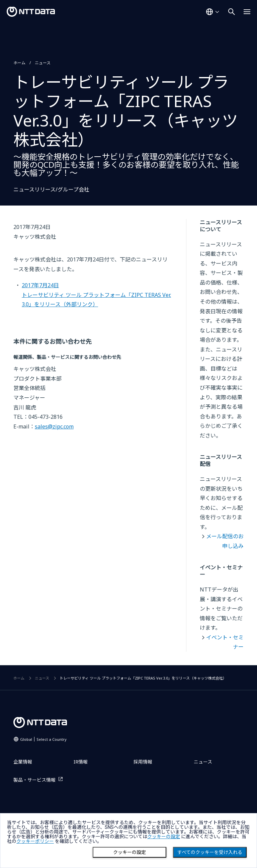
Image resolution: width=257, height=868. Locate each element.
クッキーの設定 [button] (164, 837)
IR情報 (81, 762)
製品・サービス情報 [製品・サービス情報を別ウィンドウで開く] (34, 780)
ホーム (19, 63)
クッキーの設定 (130, 852)
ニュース (43, 63)
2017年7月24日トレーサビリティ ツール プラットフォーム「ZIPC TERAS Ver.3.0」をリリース (96, 295)
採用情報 (143, 762)
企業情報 (23, 762)
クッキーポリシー (35, 841)
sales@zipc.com (54, 426)
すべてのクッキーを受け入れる (210, 852)
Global (43, 739)
